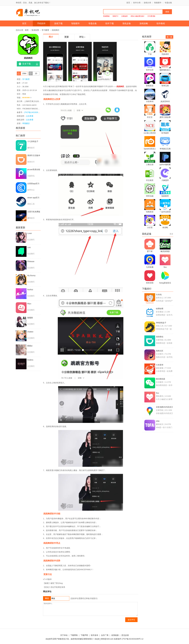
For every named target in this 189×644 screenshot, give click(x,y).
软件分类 (137, 3)
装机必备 (127, 23)
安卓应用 (35, 30)
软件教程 (161, 23)
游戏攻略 (144, 23)
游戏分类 (147, 3)
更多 (171, 234)
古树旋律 (124, 16)
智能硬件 (158, 3)
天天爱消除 (151, 16)
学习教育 (45, 30)
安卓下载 (27, 64)
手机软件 (41, 23)
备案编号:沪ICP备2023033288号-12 (129, 639)
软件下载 (110, 23)
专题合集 (168, 3)
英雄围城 (106, 16)
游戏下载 (58, 23)
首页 (128, 3)
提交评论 (131, 620)
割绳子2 (115, 16)
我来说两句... (90, 609)
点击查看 (30, 120)
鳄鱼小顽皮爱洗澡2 (137, 16)
